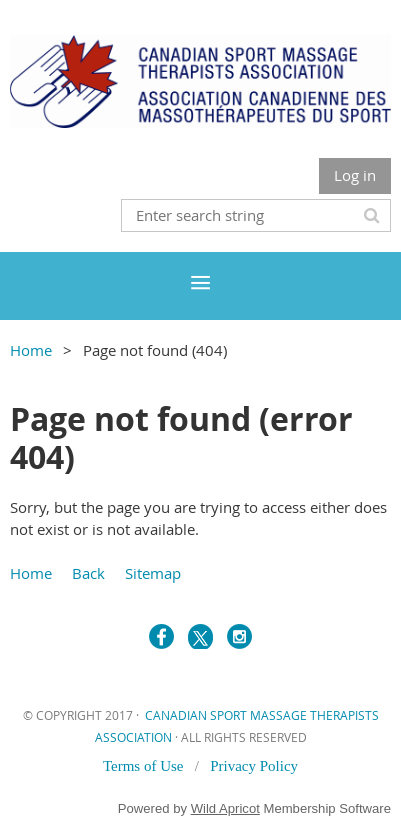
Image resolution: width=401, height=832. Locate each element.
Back (88, 573)
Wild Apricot (225, 808)
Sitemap (153, 573)
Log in (355, 175)
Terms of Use (145, 766)
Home (31, 350)
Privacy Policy (254, 766)
